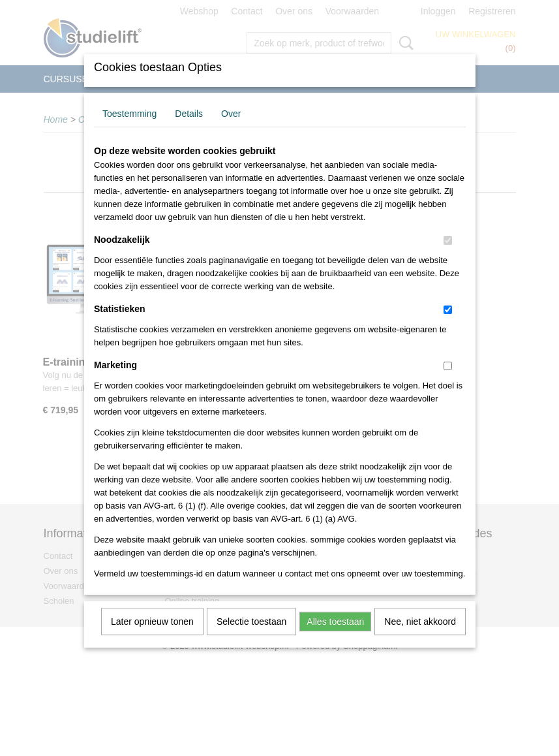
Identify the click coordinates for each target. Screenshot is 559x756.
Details (189, 131)
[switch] (448, 258)
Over (231, 131)
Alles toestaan (335, 638)
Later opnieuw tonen (152, 638)
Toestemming (129, 131)
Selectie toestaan (251, 638)
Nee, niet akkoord (420, 638)
